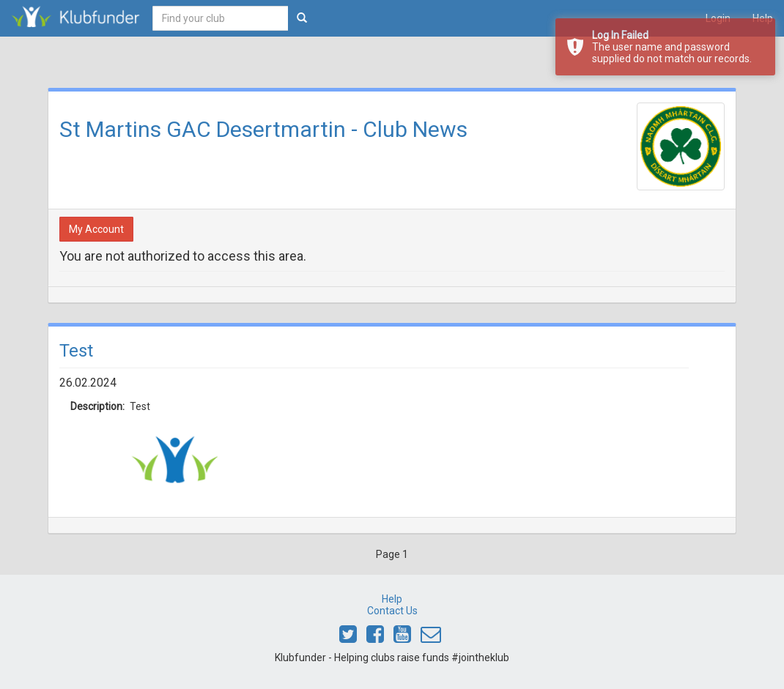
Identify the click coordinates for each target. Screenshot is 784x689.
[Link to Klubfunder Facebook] (375, 638)
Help (392, 599)
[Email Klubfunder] (431, 638)
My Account (96, 229)
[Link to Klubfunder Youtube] (402, 638)
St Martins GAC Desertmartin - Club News (263, 129)
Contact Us (392, 611)
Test (76, 351)
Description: (89, 406)
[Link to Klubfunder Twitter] (348, 638)
